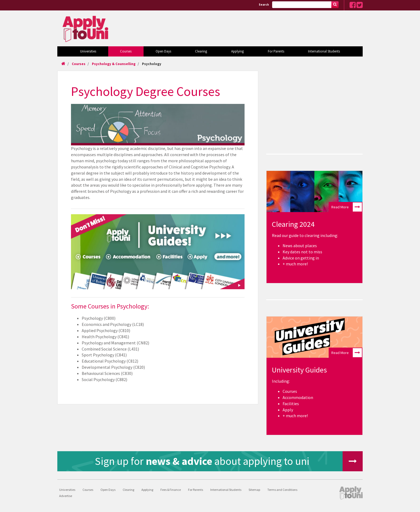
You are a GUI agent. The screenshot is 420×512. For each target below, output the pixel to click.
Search (264, 5)
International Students (324, 51)
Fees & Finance (171, 490)
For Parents (276, 51)
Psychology (152, 64)
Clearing (201, 51)
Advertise (66, 496)
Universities (88, 51)
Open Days (163, 51)
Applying (237, 51)
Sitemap (254, 490)
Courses (126, 51)
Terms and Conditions (282, 490)
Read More (347, 207)
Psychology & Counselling (114, 64)
